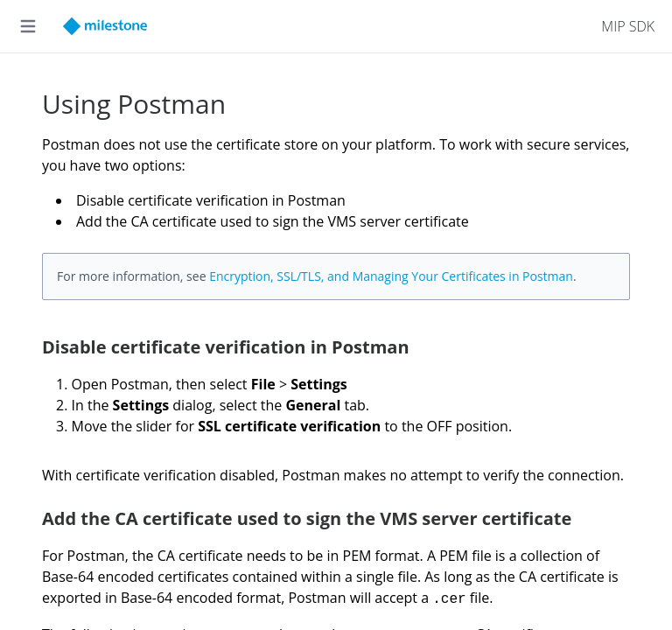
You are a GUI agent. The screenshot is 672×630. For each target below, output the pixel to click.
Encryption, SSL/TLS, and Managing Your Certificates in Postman (391, 276)
